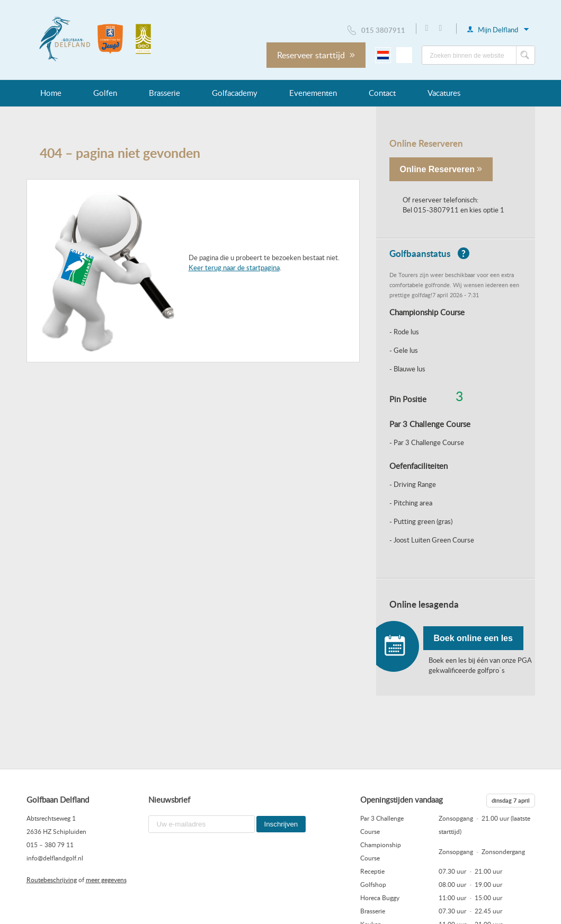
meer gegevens (106, 879)
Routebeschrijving (52, 879)
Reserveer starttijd (316, 55)
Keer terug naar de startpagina (234, 268)
